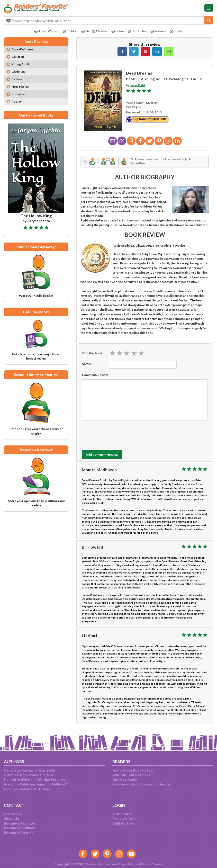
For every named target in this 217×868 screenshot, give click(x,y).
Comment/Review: (95, 376)
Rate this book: (93, 354)
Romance (160, 31)
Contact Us (13, 814)
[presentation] (121, 435)
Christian (99, 31)
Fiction (117, 31)
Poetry (179, 31)
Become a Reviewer (20, 823)
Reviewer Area (124, 819)
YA (83, 31)
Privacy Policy (125, 864)
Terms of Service (153, 864)
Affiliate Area (123, 823)
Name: (86, 365)
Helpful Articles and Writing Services (34, 780)
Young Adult (22, 65)
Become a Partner (18, 833)
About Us (11, 819)
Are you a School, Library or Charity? (142, 784)
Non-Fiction (138, 31)
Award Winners (44, 31)
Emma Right (138, 85)
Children (68, 31)
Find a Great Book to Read (133, 770)
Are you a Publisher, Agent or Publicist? (36, 784)
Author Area (122, 814)
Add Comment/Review (106, 456)
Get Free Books (125, 780)
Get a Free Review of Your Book (29, 770)
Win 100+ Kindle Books (131, 775)
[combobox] (109, 21)
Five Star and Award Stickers (27, 789)
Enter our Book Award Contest (29, 775)
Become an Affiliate (20, 828)
